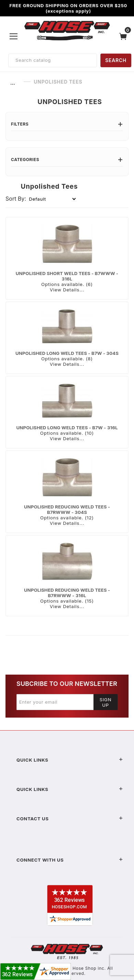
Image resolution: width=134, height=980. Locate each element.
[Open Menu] (14, 36)
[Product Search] (53, 60)
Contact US (70, 819)
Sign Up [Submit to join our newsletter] (105, 702)
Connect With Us (70, 860)
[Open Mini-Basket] (125, 36)
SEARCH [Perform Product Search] (116, 60)
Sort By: (16, 199)
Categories (67, 160)
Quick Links (70, 760)
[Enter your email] (55, 702)
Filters (67, 124)
